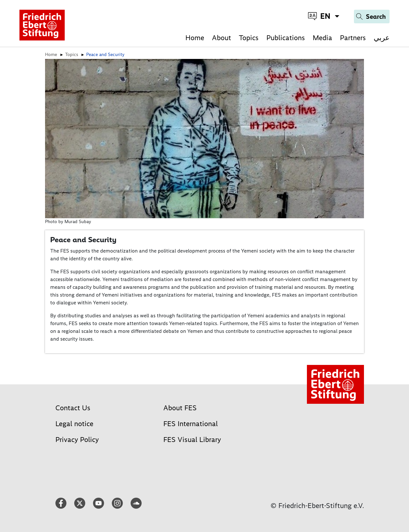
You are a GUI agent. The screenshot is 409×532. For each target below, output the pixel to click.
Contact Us (73, 408)
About (222, 38)
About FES (180, 408)
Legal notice (74, 424)
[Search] (372, 17)
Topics (249, 38)
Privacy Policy (77, 440)
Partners (353, 38)
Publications (286, 38)
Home (195, 38)
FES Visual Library (192, 440)
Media (322, 38)
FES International (191, 424)
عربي (382, 38)
